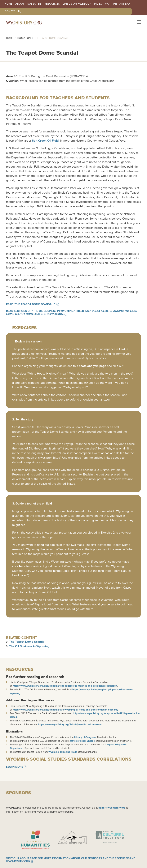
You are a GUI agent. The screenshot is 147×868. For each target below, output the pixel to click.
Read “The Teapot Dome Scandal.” (31, 304)
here (22, 566)
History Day (122, 4)
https (41, 724)
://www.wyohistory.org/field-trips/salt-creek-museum (73, 724)
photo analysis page (92, 366)
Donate (10, 11)
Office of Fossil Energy (82, 741)
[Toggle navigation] (139, 22)
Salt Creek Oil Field (45, 141)
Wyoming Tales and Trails (63, 752)
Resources (52, 4)
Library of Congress (85, 737)
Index (98, 4)
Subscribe (34, 4)
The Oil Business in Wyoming (29, 646)
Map (108, 4)
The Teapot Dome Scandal (27, 642)
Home (8, 4)
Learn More (15, 767)
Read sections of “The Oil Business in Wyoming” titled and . (72, 313)
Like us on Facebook (77, 4)
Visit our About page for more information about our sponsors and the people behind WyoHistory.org (71, 861)
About (20, 4)
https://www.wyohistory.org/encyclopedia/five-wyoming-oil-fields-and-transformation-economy (65, 710)
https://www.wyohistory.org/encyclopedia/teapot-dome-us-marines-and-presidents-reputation (65, 686)
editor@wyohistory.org (112, 808)
